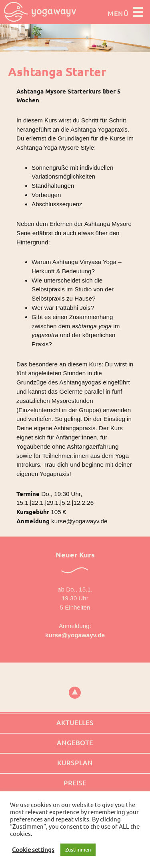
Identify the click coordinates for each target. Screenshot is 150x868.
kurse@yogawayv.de (75, 635)
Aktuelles (75, 723)
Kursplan (75, 763)
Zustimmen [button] (78, 850)
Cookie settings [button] (33, 850)
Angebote (75, 743)
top (75, 692)
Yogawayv (40, 12)
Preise (75, 783)
